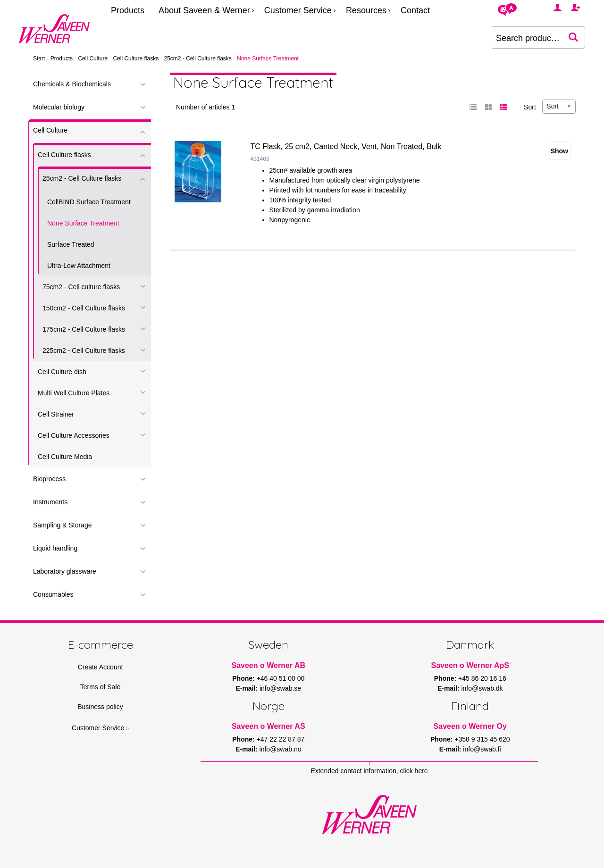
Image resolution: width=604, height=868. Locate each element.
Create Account (101, 667)
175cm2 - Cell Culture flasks (84, 329)
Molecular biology (59, 107)
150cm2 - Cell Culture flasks (84, 308)
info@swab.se (280, 688)
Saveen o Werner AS (268, 726)
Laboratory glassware (65, 571)
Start (39, 58)
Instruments (50, 502)
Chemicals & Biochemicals (72, 84)
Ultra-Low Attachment (79, 266)
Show (559, 151)
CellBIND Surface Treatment (89, 202)
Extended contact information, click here (369, 771)
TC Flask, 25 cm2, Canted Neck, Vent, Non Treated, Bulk (346, 146)
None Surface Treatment (83, 223)
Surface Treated (71, 244)
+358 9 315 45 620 (482, 739)
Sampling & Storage (63, 525)
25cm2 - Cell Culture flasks (197, 58)
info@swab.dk (482, 688)
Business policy (100, 707)
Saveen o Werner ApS (470, 665)
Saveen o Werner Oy (470, 726)
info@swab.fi (482, 749)
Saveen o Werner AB (269, 665)
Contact (415, 10)
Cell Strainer (56, 414)
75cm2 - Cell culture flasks (81, 287)
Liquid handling (55, 548)
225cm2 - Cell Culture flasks (84, 351)
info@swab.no (281, 749)
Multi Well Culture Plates (74, 393)
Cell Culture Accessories (74, 435)
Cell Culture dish (62, 372)
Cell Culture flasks (136, 58)
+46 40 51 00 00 (281, 678)
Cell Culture (93, 58)
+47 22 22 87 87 (281, 739)
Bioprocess (49, 479)
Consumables (53, 594)
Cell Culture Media (65, 457)
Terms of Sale (101, 687)
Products (128, 10)
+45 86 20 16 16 (482, 678)
